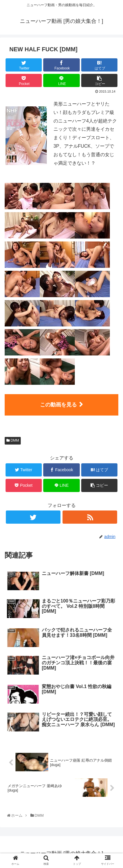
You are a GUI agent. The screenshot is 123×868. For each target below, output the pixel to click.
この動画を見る (58, 405)
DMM (13, 440)
